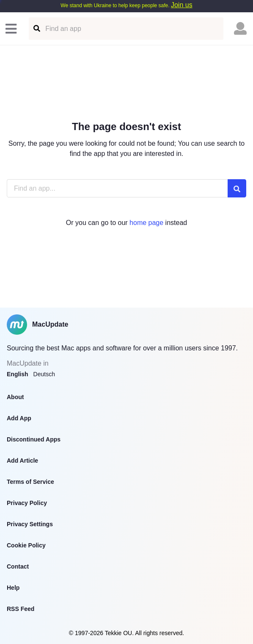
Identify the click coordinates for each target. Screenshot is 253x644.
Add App (19, 418)
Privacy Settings (30, 524)
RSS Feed (21, 609)
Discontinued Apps (34, 439)
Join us (182, 5)
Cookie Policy (26, 545)
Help (13, 588)
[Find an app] (36, 29)
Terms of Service (30, 482)
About (15, 397)
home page (146, 223)
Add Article (22, 461)
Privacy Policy (27, 503)
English (18, 374)
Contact (18, 566)
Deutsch (44, 374)
